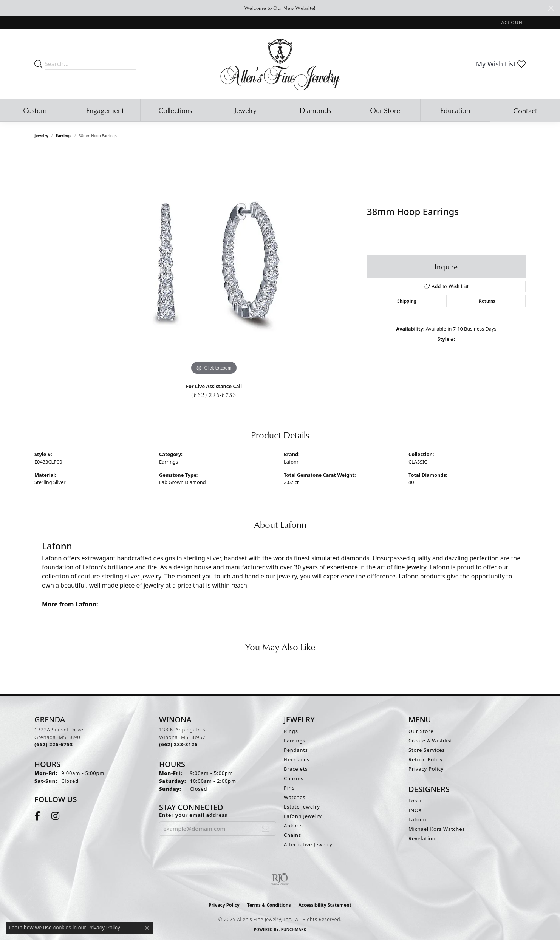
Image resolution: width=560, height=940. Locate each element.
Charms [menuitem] (294, 778)
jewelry (41, 136)
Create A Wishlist (430, 741)
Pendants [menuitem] (296, 750)
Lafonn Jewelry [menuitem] (303, 816)
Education (455, 110)
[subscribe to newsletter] (266, 829)
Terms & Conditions (269, 905)
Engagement (105, 110)
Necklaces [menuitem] (297, 759)
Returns (487, 301)
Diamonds (315, 110)
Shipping (407, 301)
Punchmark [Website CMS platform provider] (294, 929)
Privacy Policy (426, 769)
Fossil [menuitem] (416, 801)
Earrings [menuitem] (295, 741)
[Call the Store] (54, 744)
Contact (525, 111)
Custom (35, 110)
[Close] (551, 8)
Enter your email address (193, 815)
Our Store (385, 110)
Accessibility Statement (325, 905)
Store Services (427, 750)
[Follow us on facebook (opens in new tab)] (37, 816)
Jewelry (245, 110)
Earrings (64, 136)
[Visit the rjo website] (280, 879)
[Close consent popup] (147, 928)
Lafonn (292, 462)
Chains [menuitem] (292, 835)
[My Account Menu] (514, 22)
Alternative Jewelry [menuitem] (308, 844)
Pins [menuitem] (289, 788)
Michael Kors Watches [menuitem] (437, 829)
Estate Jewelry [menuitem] (302, 807)
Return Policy (426, 759)
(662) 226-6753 (214, 395)
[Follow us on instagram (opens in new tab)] (55, 816)
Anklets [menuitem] (293, 826)
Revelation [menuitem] (422, 838)
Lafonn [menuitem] (417, 819)
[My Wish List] (501, 64)
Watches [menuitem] (295, 797)
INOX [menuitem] (415, 810)
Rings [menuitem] (291, 731)
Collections (175, 110)
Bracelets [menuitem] (296, 769)
